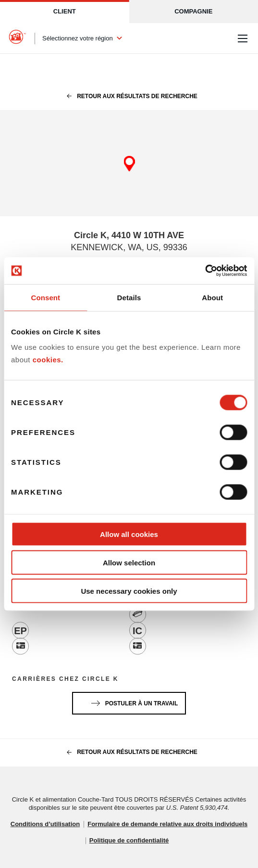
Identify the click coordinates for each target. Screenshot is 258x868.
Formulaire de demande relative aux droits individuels (167, 824)
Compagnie (193, 11)
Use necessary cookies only (129, 591)
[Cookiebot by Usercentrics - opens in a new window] (205, 271)
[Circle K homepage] (17, 38)
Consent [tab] (45, 297)
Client (65, 11)
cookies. (48, 359)
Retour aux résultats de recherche (129, 96)
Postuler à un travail (133, 702)
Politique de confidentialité (129, 840)
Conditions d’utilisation (45, 824)
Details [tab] (129, 297)
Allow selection (129, 562)
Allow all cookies (129, 534)
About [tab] (212, 297)
